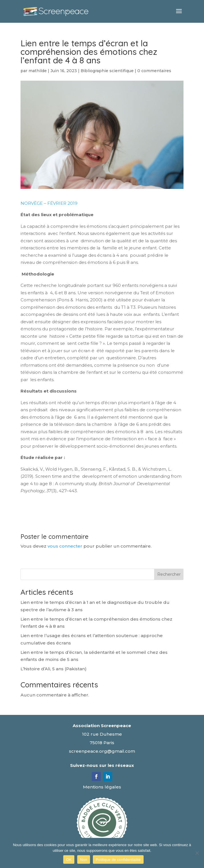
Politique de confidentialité (118, 860)
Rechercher (169, 574)
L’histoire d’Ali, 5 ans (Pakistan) (54, 669)
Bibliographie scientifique (107, 71)
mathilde (38, 71)
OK (69, 860)
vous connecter (65, 546)
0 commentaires (154, 71)
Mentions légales (102, 787)
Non (84, 860)
